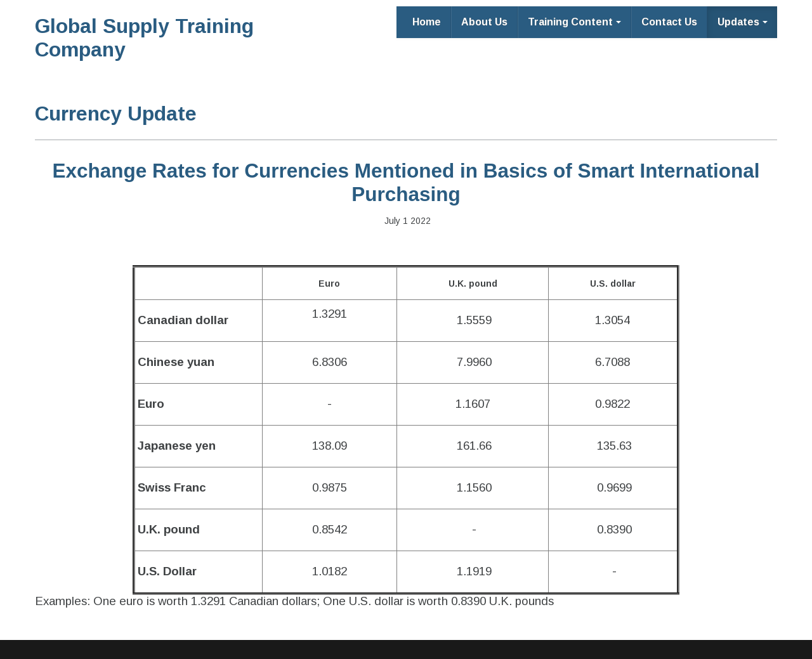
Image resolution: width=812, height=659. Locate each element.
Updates (743, 22)
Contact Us (669, 22)
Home (427, 22)
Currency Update (116, 114)
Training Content (574, 22)
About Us (484, 22)
